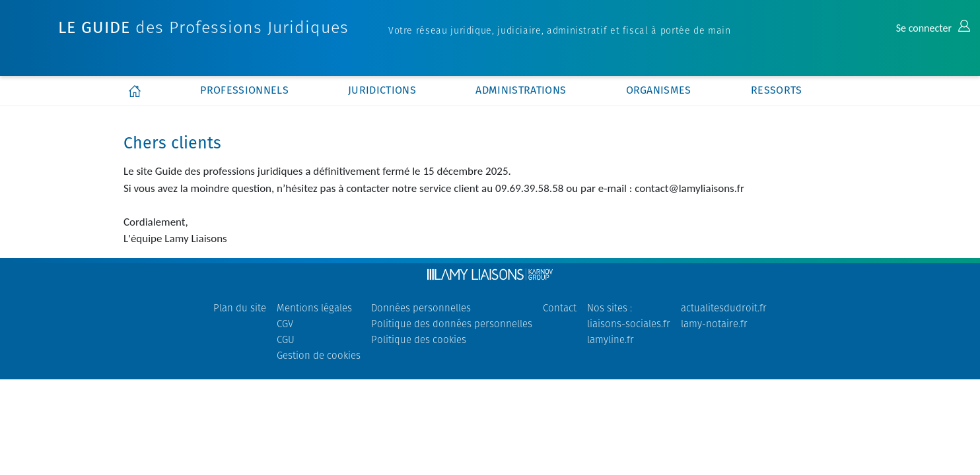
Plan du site (240, 308)
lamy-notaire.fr (714, 324)
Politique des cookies (419, 339)
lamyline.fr (611, 339)
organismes (659, 90)
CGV (285, 324)
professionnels (244, 90)
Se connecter (933, 28)
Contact (560, 308)
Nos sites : (610, 308)
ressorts (777, 90)
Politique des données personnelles (452, 324)
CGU (286, 339)
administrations (521, 90)
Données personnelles (421, 308)
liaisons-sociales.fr (629, 324)
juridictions (382, 90)
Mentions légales (314, 308)
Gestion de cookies (319, 355)
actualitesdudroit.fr (724, 308)
